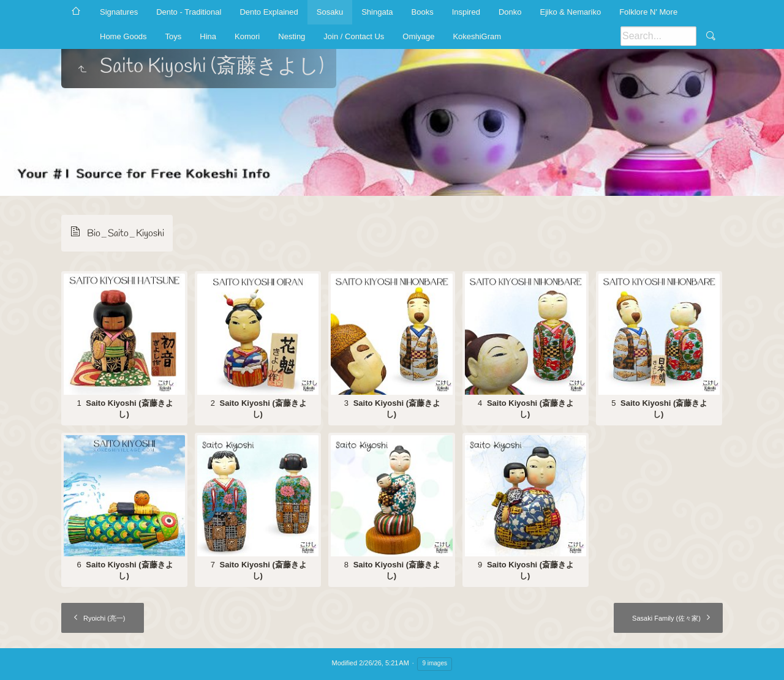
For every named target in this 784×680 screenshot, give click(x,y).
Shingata (377, 12)
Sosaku (330, 12)
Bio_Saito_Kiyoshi (126, 234)
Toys (174, 36)
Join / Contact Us (354, 36)
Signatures (119, 12)
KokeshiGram (477, 36)
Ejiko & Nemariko (570, 12)
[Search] (658, 36)
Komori (247, 36)
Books (423, 12)
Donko (510, 12)
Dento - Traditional (189, 12)
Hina (208, 36)
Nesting (292, 36)
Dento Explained (269, 12)
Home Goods (123, 36)
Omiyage (418, 36)
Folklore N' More (648, 12)
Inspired (466, 12)
